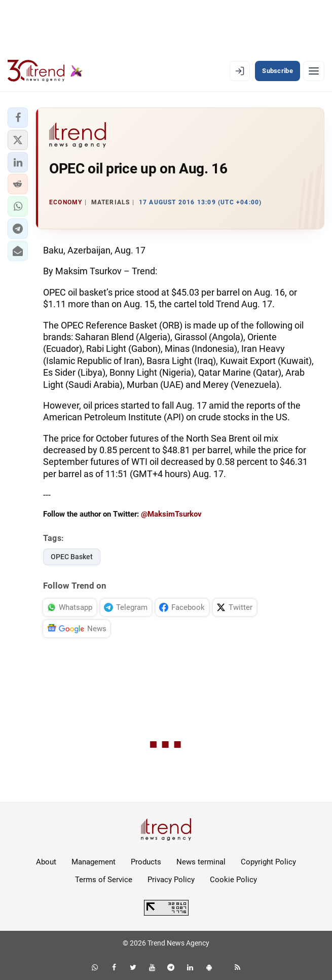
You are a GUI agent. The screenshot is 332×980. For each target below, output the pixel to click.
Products (146, 862)
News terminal (201, 862)
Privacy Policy (171, 880)
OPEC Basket (72, 557)
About (46, 862)
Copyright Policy (268, 862)
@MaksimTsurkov (171, 514)
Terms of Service (104, 880)
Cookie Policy (233, 880)
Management (94, 862)
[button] (18, 118)
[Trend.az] (45, 71)
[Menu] (314, 71)
